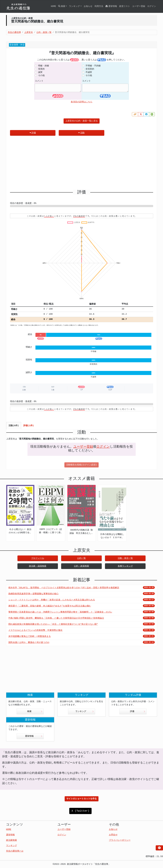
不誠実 (89, 72)
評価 (33, 133)
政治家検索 (11, 840)
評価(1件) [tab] (29, 426)
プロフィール (38, 558)
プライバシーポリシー (120, 840)
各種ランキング (125, 566)
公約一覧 (81, 558)
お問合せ (113, 835)
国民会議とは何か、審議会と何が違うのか (29, 643)
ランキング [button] (74, 6)
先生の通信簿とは (15, 851)
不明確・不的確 (93, 66)
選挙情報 (111, 6)
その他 (41, 76)
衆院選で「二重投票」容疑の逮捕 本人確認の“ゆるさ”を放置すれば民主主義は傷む (50, 606)
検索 (35, 711)
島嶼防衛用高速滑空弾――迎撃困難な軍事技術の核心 (33, 594)
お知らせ (88, 6)
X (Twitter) (80, 811)
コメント (39, 81)
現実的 (41, 69)
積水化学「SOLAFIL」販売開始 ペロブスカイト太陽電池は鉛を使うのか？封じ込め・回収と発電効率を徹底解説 (64, 588)
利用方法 (99, 6)
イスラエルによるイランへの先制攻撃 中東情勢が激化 (35, 630)
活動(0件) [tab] (14, 426)
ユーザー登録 (139, 6)
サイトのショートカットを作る (82, 799)
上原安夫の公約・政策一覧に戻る (82, 121)
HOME (53, 6)
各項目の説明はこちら (82, 102)
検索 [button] (62, 6)
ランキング (84, 711)
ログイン (152, 6)
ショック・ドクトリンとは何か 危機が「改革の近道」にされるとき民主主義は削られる (52, 600)
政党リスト (125, 6)
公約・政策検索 (81, 566)
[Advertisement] (82, 164)
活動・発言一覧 (125, 558)
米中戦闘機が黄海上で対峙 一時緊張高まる (30, 636)
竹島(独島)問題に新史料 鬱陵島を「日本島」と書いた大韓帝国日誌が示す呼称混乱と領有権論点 (56, 618)
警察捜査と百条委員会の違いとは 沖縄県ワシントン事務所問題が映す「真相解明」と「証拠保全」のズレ (60, 612)
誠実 (40, 72)
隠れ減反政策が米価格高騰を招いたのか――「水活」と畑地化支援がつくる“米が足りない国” (53, 624)
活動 (81, 133)
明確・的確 (44, 66)
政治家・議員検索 (38, 566)
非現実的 (90, 69)
